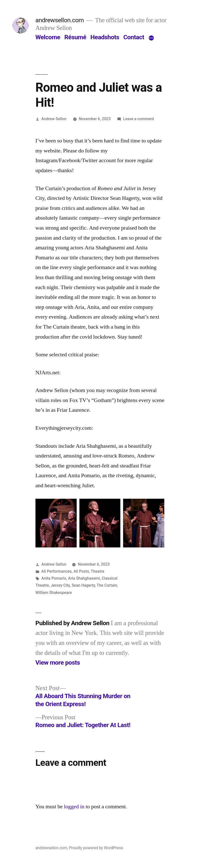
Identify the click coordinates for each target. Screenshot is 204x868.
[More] (151, 38)
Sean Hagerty (83, 585)
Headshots (105, 37)
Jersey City (60, 585)
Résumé (75, 37)
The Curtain (107, 585)
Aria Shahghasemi (84, 578)
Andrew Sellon (54, 119)
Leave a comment (139, 119)
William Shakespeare (54, 593)
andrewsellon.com (60, 20)
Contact (134, 37)
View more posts (58, 662)
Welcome (48, 37)
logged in (74, 807)
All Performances (57, 571)
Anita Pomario (54, 578)
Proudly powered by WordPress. (96, 848)
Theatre (97, 571)
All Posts (81, 571)
